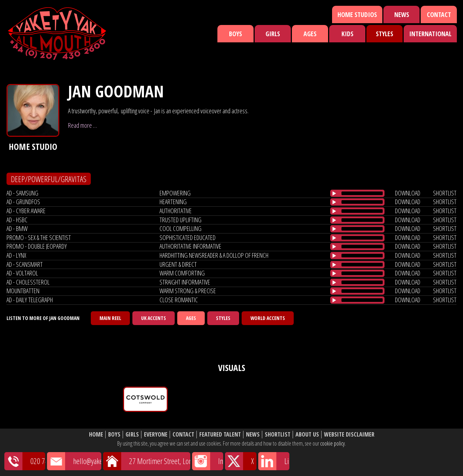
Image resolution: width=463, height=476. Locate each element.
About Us (307, 435)
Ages (310, 34)
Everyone (156, 435)
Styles (385, 34)
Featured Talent (220, 435)
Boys (235, 34)
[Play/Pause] (334, 193)
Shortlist (278, 435)
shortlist (445, 193)
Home (96, 435)
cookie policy (332, 443)
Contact (439, 14)
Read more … (82, 125)
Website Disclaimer (349, 435)
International (430, 34)
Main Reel (110, 318)
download (408, 193)
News (402, 14)
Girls (273, 34)
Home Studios (357, 14)
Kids (347, 34)
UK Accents (154, 318)
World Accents (268, 318)
